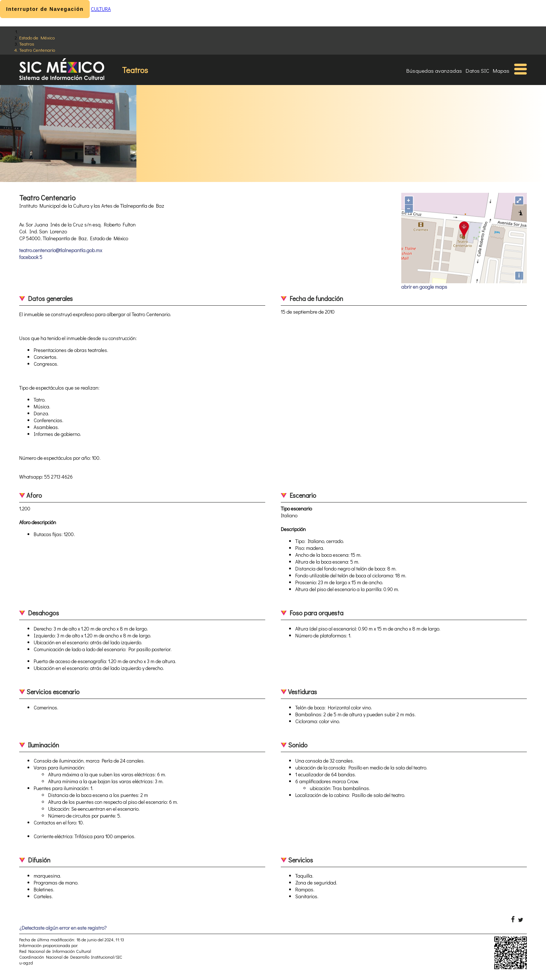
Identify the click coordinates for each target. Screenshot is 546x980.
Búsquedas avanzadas (434, 71)
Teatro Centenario (37, 50)
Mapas (501, 71)
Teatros (27, 44)
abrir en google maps (424, 287)
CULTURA (101, 9)
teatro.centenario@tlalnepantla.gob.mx (61, 250)
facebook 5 (31, 257)
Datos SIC (477, 71)
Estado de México (37, 37)
